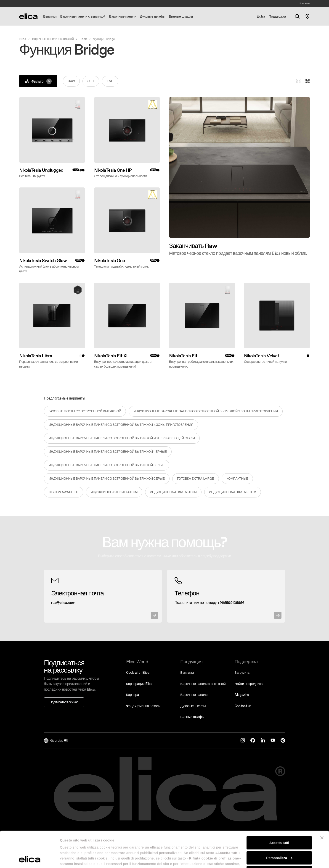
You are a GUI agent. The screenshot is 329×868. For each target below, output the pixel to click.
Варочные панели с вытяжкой (53, 39)
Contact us (243, 706)
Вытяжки (187, 672)
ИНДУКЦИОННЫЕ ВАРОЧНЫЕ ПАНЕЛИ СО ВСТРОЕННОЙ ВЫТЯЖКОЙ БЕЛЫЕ (107, 465)
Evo (110, 81)
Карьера (133, 695)
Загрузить (242, 672)
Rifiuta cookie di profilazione (279, 839)
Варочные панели (194, 695)
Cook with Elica (138, 672)
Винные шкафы (192, 717)
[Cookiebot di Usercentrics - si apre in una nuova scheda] (30, 859)
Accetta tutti (279, 809)
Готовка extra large (196, 479)
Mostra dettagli (72, 859)
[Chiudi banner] (322, 804)
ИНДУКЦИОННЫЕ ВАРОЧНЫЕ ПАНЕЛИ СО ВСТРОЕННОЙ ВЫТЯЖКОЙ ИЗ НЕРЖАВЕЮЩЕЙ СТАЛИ (122, 438)
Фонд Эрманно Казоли (143, 706)
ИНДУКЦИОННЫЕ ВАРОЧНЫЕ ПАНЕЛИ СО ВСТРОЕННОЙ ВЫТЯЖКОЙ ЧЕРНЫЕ (108, 452)
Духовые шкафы (193, 706)
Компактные (237, 479)
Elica (23, 39)
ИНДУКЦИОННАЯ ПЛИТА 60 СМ (114, 492)
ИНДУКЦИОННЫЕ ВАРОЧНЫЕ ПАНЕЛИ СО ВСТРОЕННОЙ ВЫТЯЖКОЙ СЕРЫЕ (107, 479)
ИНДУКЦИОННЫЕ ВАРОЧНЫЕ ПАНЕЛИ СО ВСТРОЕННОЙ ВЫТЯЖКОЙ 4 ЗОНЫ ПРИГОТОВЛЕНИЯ (121, 425)
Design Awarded (64, 492)
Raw (71, 81)
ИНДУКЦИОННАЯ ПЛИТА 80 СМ (173, 492)
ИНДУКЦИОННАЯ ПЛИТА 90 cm (233, 492)
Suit (91, 81)
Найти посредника (249, 684)
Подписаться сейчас (64, 702)
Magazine (242, 695)
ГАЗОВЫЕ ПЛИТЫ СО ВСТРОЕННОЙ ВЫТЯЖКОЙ (85, 411)
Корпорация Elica (139, 684)
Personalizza (279, 824)
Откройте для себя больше (169, 256)
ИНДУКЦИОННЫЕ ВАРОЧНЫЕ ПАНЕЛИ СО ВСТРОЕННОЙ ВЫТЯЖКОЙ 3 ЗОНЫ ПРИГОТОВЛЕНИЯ (206, 411)
